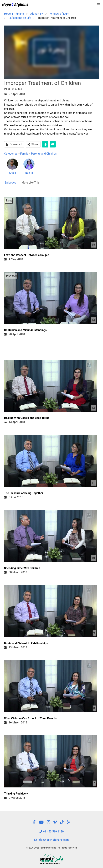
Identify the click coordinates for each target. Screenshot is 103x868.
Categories (11, 154)
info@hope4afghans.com (51, 840)
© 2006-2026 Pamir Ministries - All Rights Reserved (51, 848)
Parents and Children (44, 154)
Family (24, 154)
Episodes (10, 183)
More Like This (30, 183)
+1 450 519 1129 (51, 832)
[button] (99, 4)
